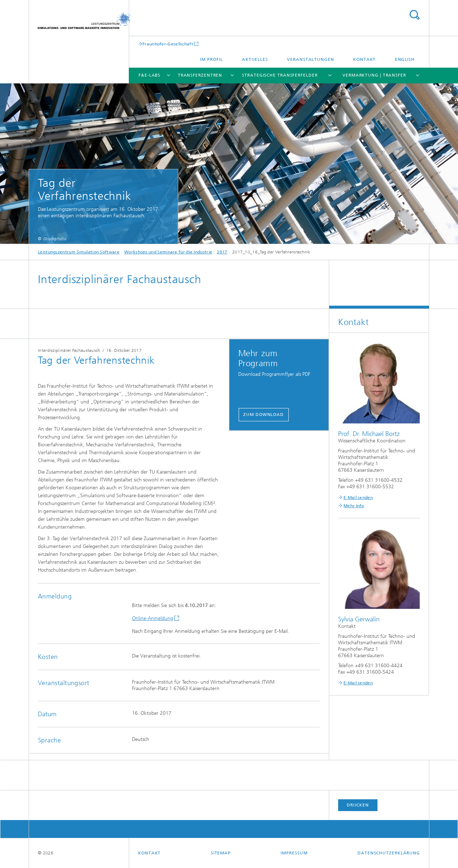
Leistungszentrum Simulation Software (79, 252)
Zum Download (264, 414)
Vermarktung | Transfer (374, 75)
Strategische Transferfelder (280, 75)
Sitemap (221, 853)
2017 (222, 252)
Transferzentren (200, 75)
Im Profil (211, 59)
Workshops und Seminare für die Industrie (168, 252)
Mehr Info (354, 506)
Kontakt (364, 59)
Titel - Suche (414, 15)
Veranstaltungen (311, 59)
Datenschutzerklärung (389, 853)
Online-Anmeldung (153, 618)
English (405, 59)
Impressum (294, 853)
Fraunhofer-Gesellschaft (168, 44)
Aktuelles (255, 59)
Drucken (358, 805)
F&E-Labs (149, 75)
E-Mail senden (358, 498)
